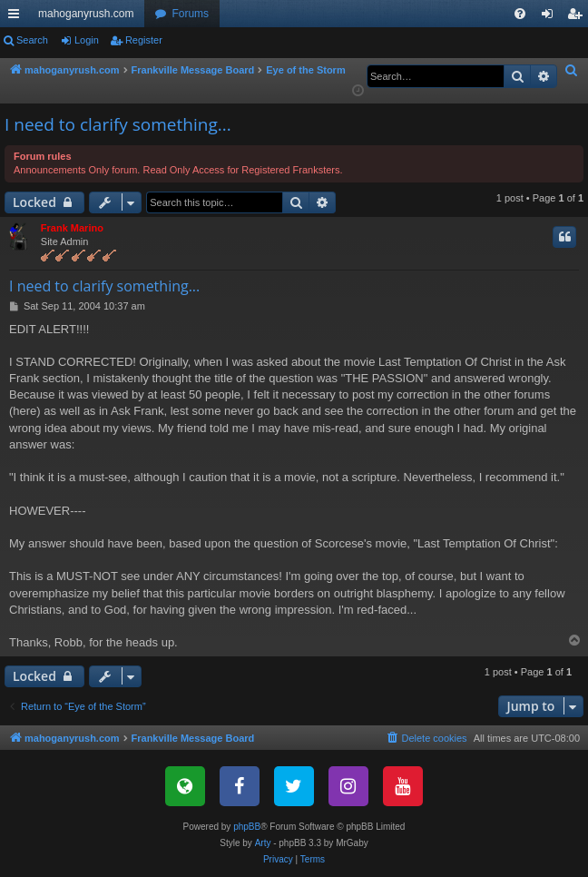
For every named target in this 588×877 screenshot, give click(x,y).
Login (87, 40)
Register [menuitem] (578, 17)
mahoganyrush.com (86, 14)
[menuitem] (520, 14)
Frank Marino (72, 228)
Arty (263, 843)
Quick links (17, 17)
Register (144, 40)
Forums (190, 14)
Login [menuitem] (551, 17)
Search (32, 40)
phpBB (247, 827)
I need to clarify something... (118, 124)
